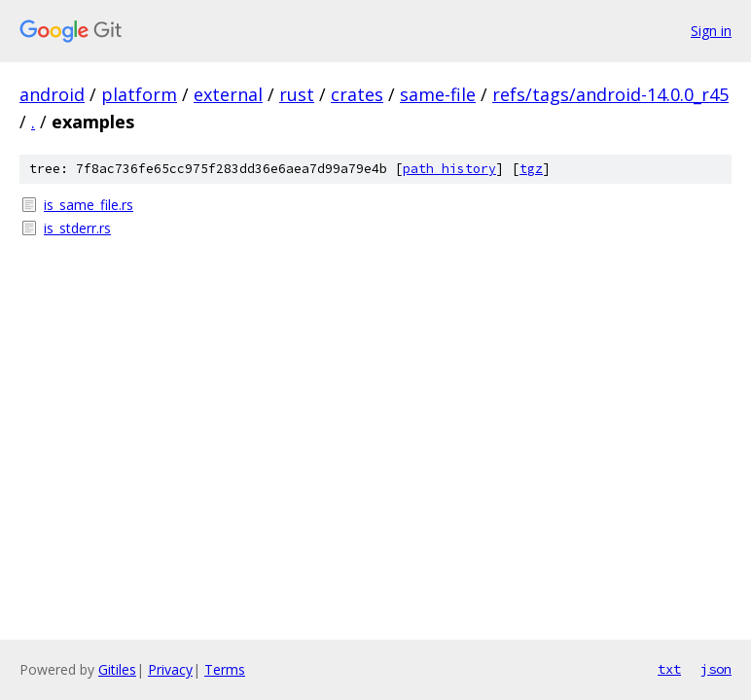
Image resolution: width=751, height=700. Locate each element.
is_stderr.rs (77, 228)
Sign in (711, 31)
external (228, 94)
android (52, 94)
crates (357, 94)
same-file (438, 94)
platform (139, 94)
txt (669, 669)
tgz (531, 169)
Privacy (170, 669)
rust (297, 94)
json (716, 669)
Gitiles (117, 669)
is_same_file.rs (89, 205)
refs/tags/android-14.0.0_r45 (610, 94)
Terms (225, 669)
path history (449, 169)
